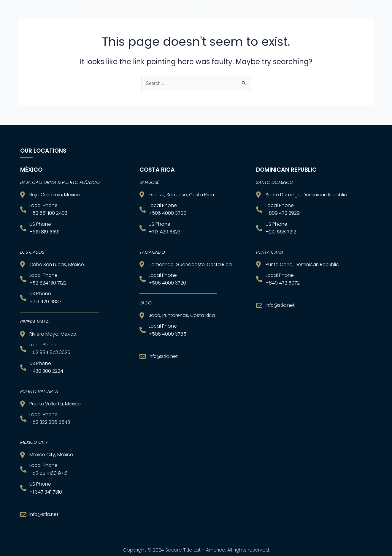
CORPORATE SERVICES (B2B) (233, 15)
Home (88, 15)
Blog (280, 15)
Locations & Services (166, 15)
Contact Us (311, 15)
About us (117, 15)
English (348, 15)
